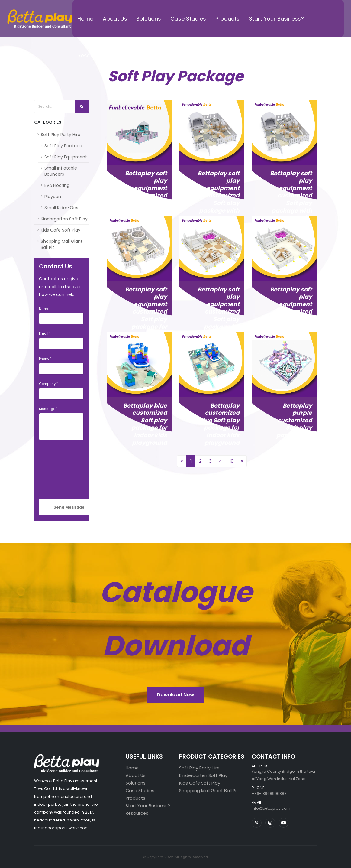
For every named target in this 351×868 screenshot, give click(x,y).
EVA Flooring (57, 185)
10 (232, 461)
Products (227, 19)
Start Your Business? (276, 19)
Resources (92, 55)
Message (47, 409)
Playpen (53, 197)
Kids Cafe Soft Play (61, 230)
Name (44, 309)
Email (44, 333)
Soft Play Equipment (66, 157)
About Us (115, 19)
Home (85, 19)
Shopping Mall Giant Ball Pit (62, 244)
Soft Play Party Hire (61, 135)
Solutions (149, 19)
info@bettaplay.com (272, 808)
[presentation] (64, 470)
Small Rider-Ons (61, 208)
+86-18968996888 (269, 793)
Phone (44, 359)
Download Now (175, 695)
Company (47, 384)
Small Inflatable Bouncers (61, 171)
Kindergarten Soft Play (64, 219)
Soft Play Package (63, 146)
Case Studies (188, 19)
